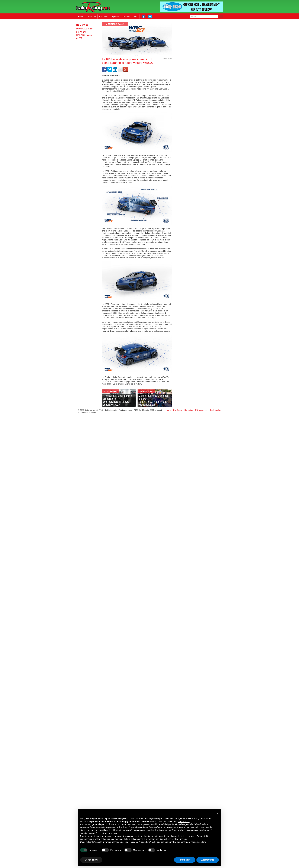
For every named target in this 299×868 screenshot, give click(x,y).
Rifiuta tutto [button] (185, 860)
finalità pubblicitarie (113, 830)
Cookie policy (215, 410)
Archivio (126, 17)
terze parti (126, 824)
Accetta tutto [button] (208, 860)
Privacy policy (201, 410)
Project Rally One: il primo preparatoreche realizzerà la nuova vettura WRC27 (117, 400)
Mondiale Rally (115, 24)
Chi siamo (91, 17)
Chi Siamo (178, 410)
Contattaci (104, 17)
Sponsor (115, 17)
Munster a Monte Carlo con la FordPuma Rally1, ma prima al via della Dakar (154, 400)
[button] (217, 814)
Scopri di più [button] (91, 860)
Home (81, 17)
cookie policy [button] (184, 822)
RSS (136, 17)
